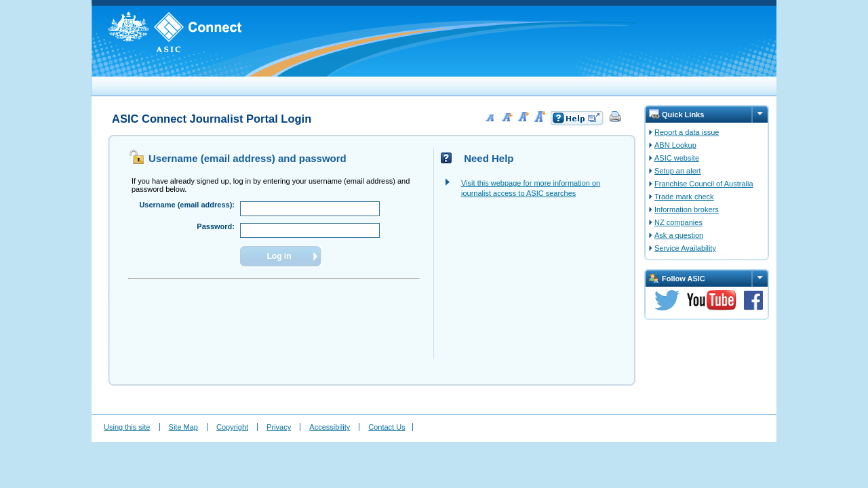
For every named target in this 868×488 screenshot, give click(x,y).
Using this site (127, 427)
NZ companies (678, 222)
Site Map (183, 427)
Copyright (232, 427)
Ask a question (679, 235)
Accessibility (330, 427)
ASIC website (677, 158)
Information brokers (687, 209)
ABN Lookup (675, 145)
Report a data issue (687, 132)
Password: (216, 226)
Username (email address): (187, 205)
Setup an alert (678, 171)
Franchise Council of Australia (704, 184)
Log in (279, 256)
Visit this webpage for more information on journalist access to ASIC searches (531, 188)
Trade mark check (684, 197)
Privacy (279, 427)
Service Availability (685, 248)
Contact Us (387, 427)
